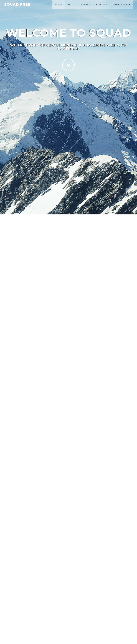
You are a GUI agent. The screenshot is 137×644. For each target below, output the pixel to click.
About (72, 8)
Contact (102, 8)
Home (58, 8)
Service (86, 8)
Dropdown (121, 8)
